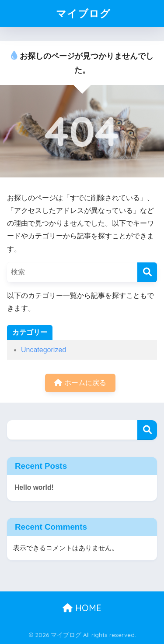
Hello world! (34, 487)
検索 (147, 430)
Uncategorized (44, 350)
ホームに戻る (80, 383)
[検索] (147, 272)
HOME (82, 608)
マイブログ (83, 13)
